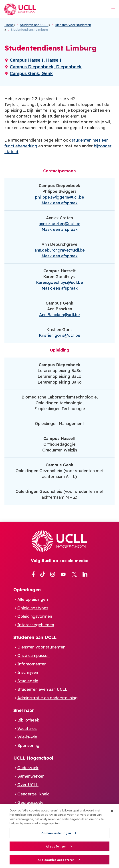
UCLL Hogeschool (33, 758)
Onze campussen (33, 656)
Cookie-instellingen (56, 835)
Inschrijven (28, 672)
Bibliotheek (28, 720)
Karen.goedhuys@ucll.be (59, 282)
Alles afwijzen (56, 848)
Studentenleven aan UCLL (42, 689)
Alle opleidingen (33, 599)
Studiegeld (28, 681)
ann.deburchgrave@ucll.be (60, 250)
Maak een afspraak (60, 203)
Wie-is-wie (27, 737)
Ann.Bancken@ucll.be (59, 315)
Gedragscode (30, 802)
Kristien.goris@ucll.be (60, 335)
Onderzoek (28, 768)
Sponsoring (28, 745)
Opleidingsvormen (35, 616)
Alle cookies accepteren (56, 862)
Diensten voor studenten (41, 647)
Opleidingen (27, 590)
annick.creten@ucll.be (59, 224)
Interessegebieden (36, 625)
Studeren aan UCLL (35, 637)
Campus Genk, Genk (31, 73)
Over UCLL (28, 785)
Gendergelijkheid (33, 794)
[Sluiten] (112, 813)
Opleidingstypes (33, 608)
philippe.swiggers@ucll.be (60, 197)
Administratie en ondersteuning (47, 698)
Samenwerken (31, 776)
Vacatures (27, 729)
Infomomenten (32, 664)
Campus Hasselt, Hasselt (36, 60)
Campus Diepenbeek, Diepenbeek (46, 67)
